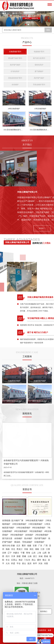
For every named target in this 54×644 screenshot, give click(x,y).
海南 (8, 549)
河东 (40, 564)
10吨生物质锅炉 (23, 528)
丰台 (8, 560)
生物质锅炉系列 (15, 52)
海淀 (21, 560)
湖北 (32, 549)
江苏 (42, 549)
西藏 (24, 556)
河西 (46, 564)
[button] (26, 25)
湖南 (37, 549)
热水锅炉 (28, 538)
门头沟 (27, 560)
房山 (34, 560)
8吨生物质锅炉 (39, 528)
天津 (13, 556)
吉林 (4, 553)
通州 (39, 560)
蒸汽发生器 (7, 538)
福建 (29, 546)
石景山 (14, 560)
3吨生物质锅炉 (17, 535)
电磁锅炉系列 (39, 52)
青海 (28, 553)
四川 (8, 556)
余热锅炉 (15, 85)
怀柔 (13, 564)
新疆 (19, 556)
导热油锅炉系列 (39, 85)
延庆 (30, 564)
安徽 (13, 546)
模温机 (17, 542)
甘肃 (35, 546)
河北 (13, 549)
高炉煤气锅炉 (39, 78)
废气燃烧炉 (39, 71)
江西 (48, 549)
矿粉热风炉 (15, 71)
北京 (18, 546)
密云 (24, 564)
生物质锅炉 (39, 542)
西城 (46, 556)
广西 (46, 546)
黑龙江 (20, 549)
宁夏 (23, 553)
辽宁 (10, 553)
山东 (34, 553)
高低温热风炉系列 (15, 78)
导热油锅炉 (27, 542)
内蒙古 (16, 553)
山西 (44, 553)
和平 (35, 564)
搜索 (48, 30)
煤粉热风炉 (39, 65)
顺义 (44, 560)
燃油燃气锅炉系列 (15, 58)
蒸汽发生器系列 (39, 58)
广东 (40, 546)
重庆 (24, 546)
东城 (40, 556)
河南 (26, 549)
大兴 (8, 564)
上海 (39, 553)
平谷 (19, 564)
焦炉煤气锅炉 (15, 65)
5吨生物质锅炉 (36, 531)
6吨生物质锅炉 (21, 531)
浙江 (35, 556)
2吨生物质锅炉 (42, 535)
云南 (30, 556)
